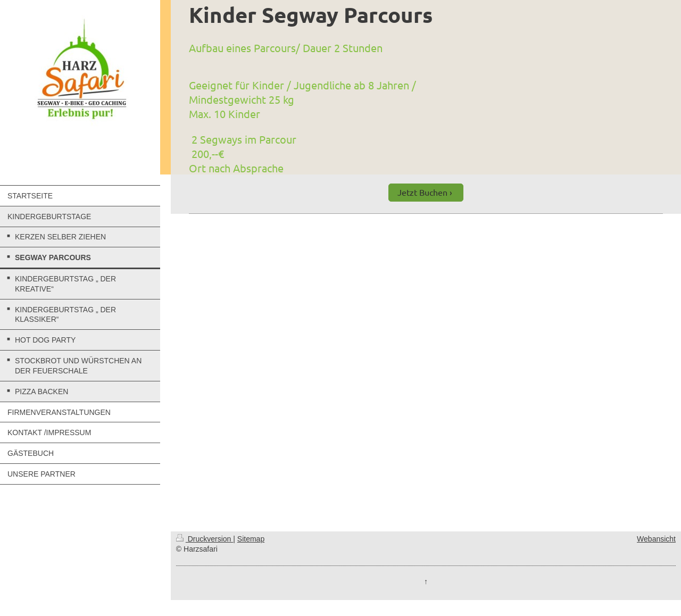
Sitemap (251, 539)
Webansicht (656, 539)
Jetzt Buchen (422, 192)
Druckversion (205, 539)
